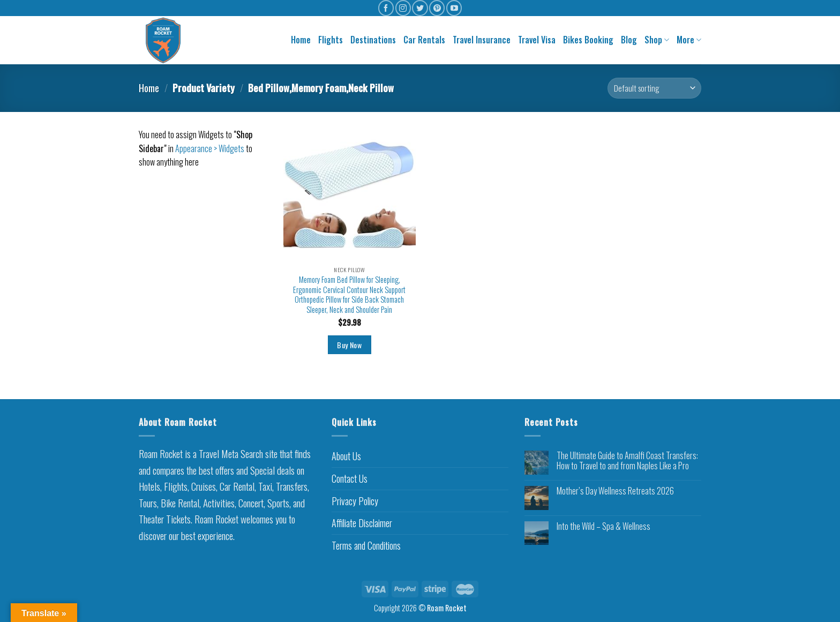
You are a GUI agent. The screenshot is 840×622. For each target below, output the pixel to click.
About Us (346, 456)
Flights (331, 40)
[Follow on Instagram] (403, 8)
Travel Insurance (482, 40)
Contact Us (350, 478)
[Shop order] (654, 88)
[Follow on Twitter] (420, 8)
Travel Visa (537, 40)
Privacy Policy (355, 501)
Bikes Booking (588, 40)
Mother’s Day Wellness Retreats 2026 (615, 491)
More (689, 40)
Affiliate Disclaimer (362, 523)
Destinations (373, 40)
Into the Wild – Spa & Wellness (603, 526)
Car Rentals (424, 40)
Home (301, 40)
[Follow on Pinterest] (437, 8)
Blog (629, 40)
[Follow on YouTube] (454, 8)
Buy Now (349, 345)
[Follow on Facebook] (386, 8)
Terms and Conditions (366, 545)
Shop (657, 40)
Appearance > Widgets (210, 148)
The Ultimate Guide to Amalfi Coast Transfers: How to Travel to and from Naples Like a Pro (627, 461)
